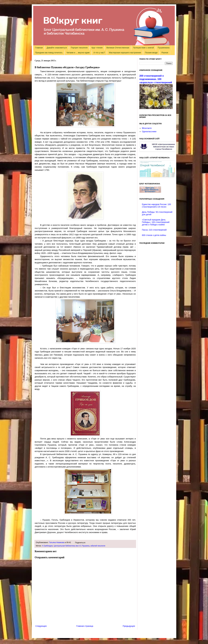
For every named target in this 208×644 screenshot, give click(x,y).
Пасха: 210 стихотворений (154, 230)
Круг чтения (97, 48)
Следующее (41, 626)
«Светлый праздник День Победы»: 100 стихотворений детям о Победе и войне (156, 222)
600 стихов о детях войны (154, 235)
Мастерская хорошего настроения (125, 53)
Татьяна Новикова (57, 542)
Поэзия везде (151, 53)
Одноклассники (149, 131)
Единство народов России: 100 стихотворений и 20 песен (157, 206)
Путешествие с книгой (143, 48)
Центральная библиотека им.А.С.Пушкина (72, 546)
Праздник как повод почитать (49, 53)
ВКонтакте (147, 128)
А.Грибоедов (47, 546)
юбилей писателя (98, 546)
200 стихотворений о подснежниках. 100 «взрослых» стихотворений (156, 79)
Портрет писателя (79, 48)
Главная (39, 48)
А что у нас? (99, 53)
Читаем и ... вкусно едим (78, 53)
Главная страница (85, 626)
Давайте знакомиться (57, 48)
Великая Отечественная (118, 48)
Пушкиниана (164, 48)
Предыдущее (129, 626)
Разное (165, 53)
